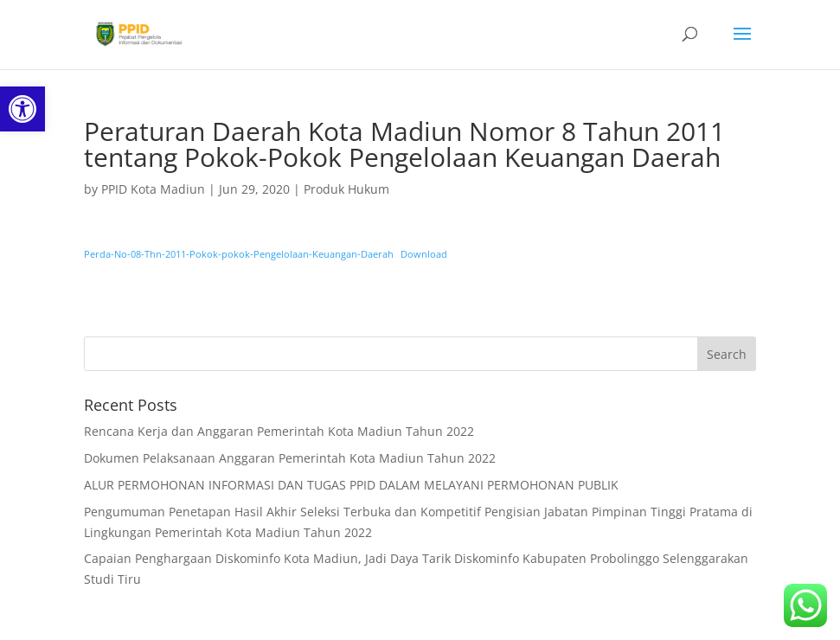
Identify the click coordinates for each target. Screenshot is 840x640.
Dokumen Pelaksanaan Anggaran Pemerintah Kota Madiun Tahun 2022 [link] (290, 458)
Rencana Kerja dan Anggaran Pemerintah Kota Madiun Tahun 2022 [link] (279, 431)
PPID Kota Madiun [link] (153, 189)
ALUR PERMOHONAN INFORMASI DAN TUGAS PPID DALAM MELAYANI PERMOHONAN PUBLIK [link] (351, 485)
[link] (22, 109)
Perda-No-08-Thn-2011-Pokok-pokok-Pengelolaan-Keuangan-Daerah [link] (239, 254)
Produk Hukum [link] (346, 189)
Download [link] (424, 254)
